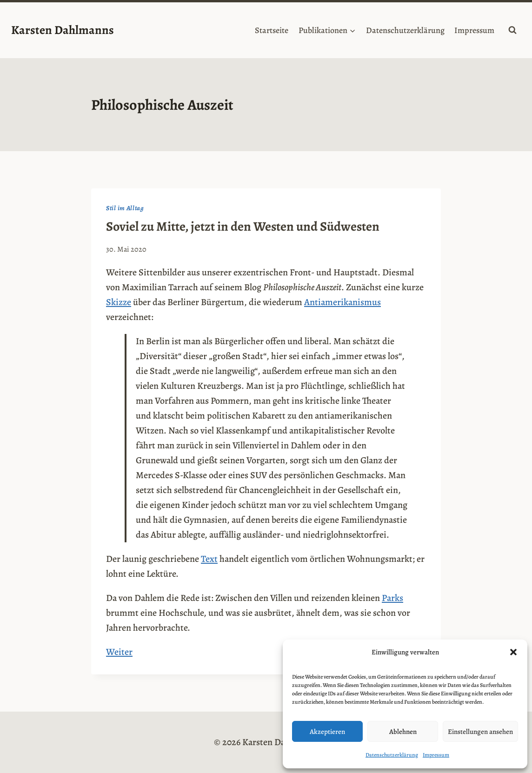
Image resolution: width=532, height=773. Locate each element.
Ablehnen (403, 732)
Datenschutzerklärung (392, 755)
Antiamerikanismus (342, 302)
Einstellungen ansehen (480, 732)
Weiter (119, 652)
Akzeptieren (327, 732)
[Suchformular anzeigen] (512, 30)
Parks (392, 598)
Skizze (119, 302)
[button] (513, 652)
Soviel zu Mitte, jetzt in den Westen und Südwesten (243, 227)
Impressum (436, 755)
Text (209, 559)
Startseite (272, 30)
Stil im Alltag (125, 208)
